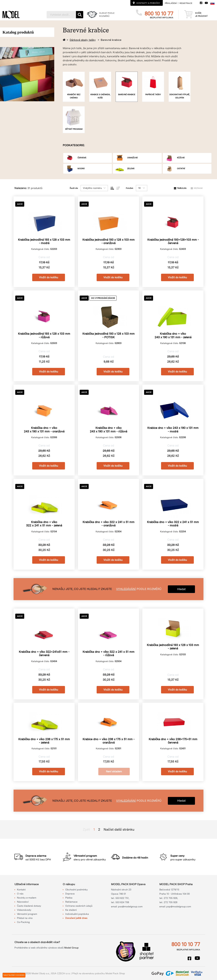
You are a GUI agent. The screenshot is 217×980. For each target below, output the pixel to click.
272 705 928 (171, 902)
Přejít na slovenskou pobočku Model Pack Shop (99, 973)
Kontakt (21, 890)
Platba (69, 898)
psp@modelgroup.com (179, 906)
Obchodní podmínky (76, 890)
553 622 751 (122, 898)
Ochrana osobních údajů (79, 906)
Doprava (70, 894)
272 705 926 (171, 898)
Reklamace (71, 902)
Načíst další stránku (119, 829)
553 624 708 (122, 902)
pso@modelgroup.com (130, 906)
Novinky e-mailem (27, 898)
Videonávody (24, 910)
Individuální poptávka (77, 914)
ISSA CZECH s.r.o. (61, 973)
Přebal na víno (25, 918)
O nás (20, 894)
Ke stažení (71, 910)
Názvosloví (23, 902)
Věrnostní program (27, 914)
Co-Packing (23, 922)
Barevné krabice (111, 40)
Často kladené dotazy (29, 906)
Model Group (71, 948)
